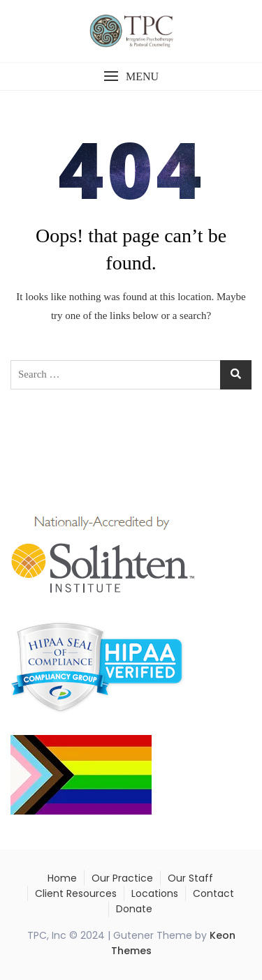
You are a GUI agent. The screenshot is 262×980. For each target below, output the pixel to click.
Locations (155, 893)
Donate (134, 909)
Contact (213, 893)
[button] (131, 76)
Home (62, 878)
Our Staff (190, 878)
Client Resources (76, 893)
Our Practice (122, 878)
